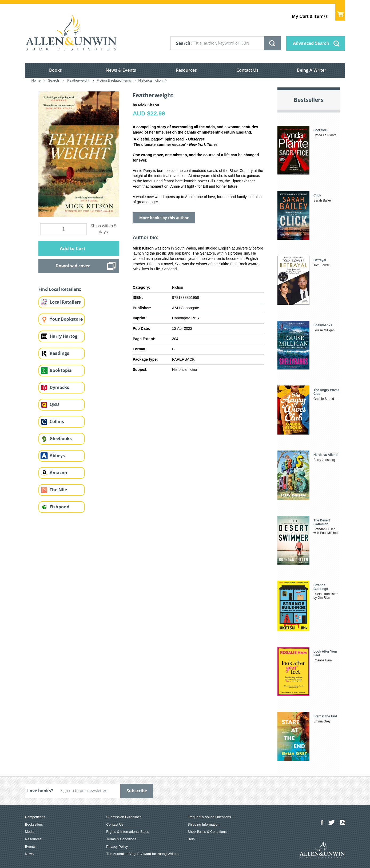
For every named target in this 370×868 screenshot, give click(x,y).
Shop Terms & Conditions (207, 832)
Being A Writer (312, 70)
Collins (57, 421)
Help (191, 839)
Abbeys (57, 456)
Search (183, 43)
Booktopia (61, 370)
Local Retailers (65, 302)
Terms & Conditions (121, 839)
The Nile (58, 490)
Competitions (35, 817)
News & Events (121, 70)
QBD (54, 404)
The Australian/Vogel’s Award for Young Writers (142, 854)
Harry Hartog (63, 336)
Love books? (40, 791)
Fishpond (59, 507)
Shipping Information (203, 824)
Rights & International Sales (128, 832)
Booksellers (34, 824)
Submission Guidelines (124, 817)
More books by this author (164, 218)
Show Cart (340, 12)
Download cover (73, 266)
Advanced (311, 43)
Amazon (58, 473)
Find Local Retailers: (60, 289)
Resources (186, 70)
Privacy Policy (117, 847)
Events (30, 847)
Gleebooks (61, 439)
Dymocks (59, 387)
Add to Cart (73, 248)
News (29, 854)
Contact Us (247, 70)
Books (55, 70)
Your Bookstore (66, 319)
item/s (310, 16)
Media (30, 832)
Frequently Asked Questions (209, 817)
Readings (59, 353)
